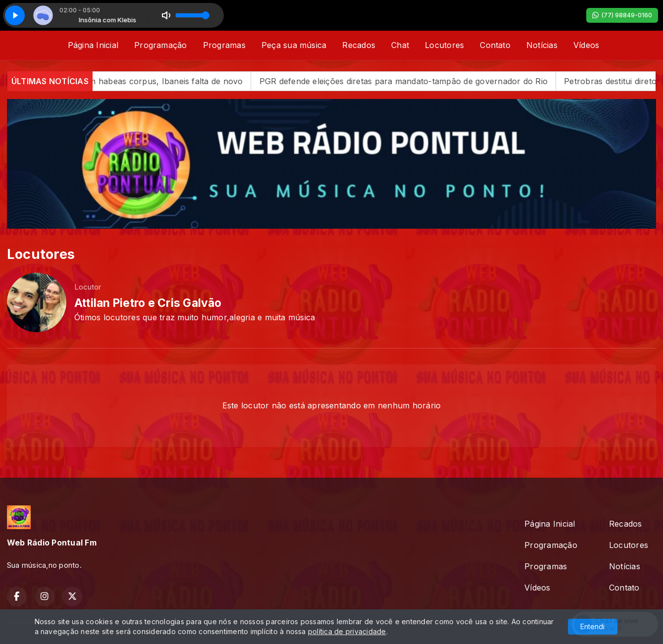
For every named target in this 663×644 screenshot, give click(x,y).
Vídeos (586, 45)
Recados (359, 45)
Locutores (444, 45)
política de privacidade (347, 631)
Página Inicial (93, 45)
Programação (161, 45)
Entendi (592, 626)
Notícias (542, 45)
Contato (495, 45)
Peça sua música (294, 45)
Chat (400, 45)
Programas (224, 45)
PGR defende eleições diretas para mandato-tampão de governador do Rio (421, 81)
